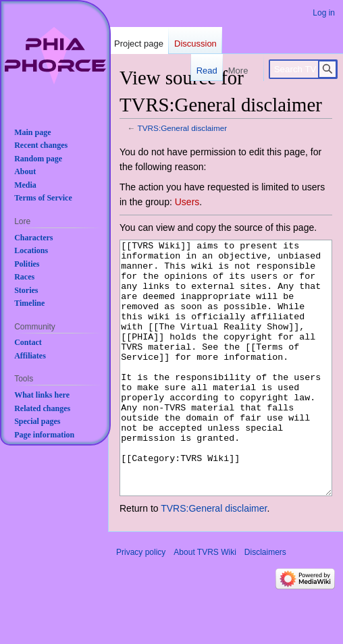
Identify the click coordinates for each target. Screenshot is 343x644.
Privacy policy (141, 603)
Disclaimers (265, 603)
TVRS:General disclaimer (183, 128)
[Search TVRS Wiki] (303, 69)
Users (187, 202)
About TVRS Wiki (205, 603)
